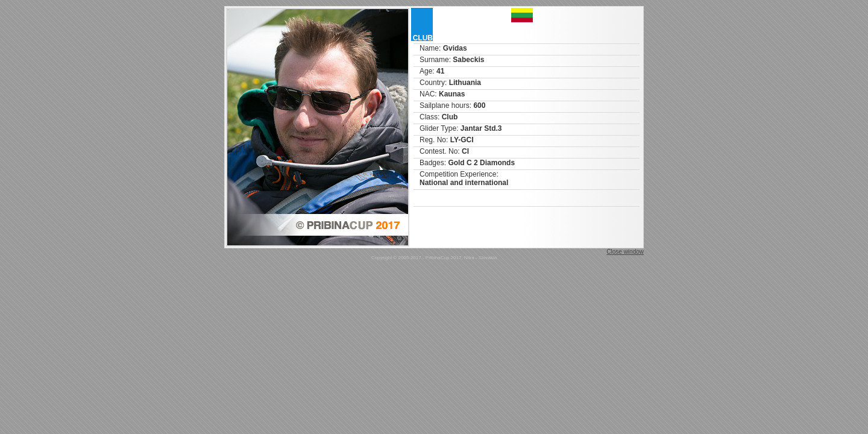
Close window (625, 252)
